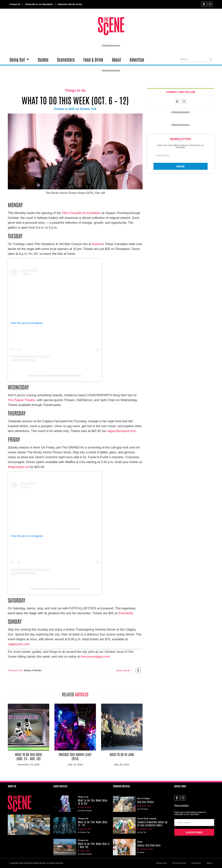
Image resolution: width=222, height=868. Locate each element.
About (116, 59)
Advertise (137, 59)
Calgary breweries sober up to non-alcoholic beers (152, 823)
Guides (43, 59)
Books (140, 842)
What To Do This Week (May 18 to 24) (93, 802)
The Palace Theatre (22, 400)
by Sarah (141, 852)
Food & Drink (93, 59)
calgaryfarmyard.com (121, 431)
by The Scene (143, 809)
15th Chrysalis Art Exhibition (81, 213)
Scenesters (66, 59)
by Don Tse (142, 832)
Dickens (98, 244)
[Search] (211, 59)
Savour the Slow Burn (149, 845)
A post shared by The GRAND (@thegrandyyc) (55, 589)
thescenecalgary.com (95, 657)
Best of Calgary (144, 798)
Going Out (19, 59)
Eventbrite (126, 613)
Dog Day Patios (146, 802)
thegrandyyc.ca (18, 467)
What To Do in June (122, 754)
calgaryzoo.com (19, 644)
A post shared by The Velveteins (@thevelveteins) (55, 376)
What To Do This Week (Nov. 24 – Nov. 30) (28, 756)
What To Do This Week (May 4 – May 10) (94, 845)
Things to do (75, 90)
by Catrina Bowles (85, 811)
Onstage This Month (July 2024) (75, 756)
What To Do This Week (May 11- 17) (93, 823)
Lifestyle (153, 819)
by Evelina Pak (84, 832)
